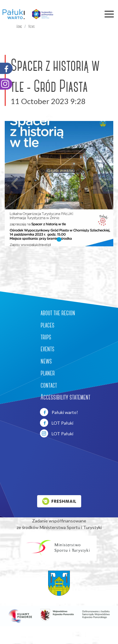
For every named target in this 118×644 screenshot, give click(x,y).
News (31, 26)
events (48, 349)
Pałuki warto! (59, 412)
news (46, 361)
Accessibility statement (65, 397)
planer (48, 373)
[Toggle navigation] (88, 14)
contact (49, 385)
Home (19, 26)
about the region (58, 313)
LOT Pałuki (57, 423)
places (48, 325)
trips (46, 337)
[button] (59, 239)
